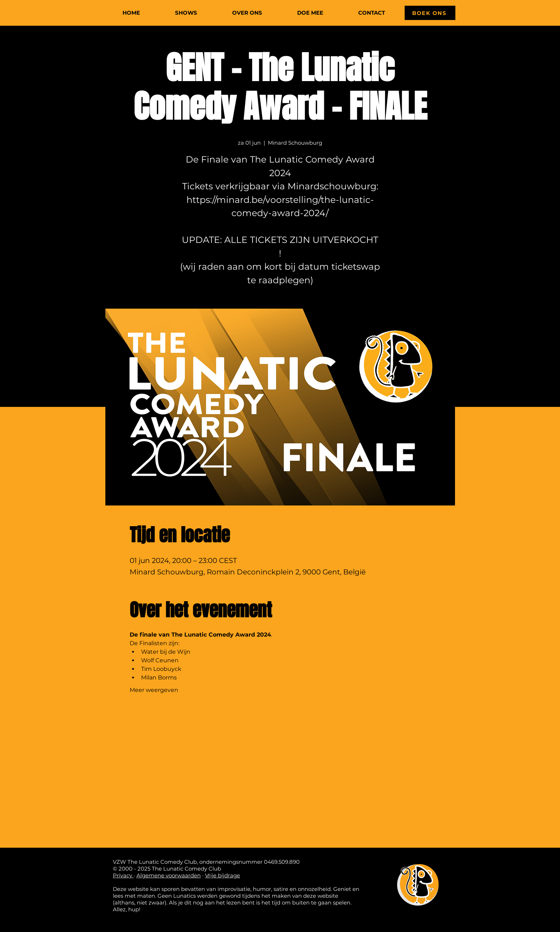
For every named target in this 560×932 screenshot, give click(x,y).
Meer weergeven (154, 690)
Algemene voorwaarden (169, 875)
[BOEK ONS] (430, 13)
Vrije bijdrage (222, 875)
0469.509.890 (282, 862)
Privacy (123, 875)
